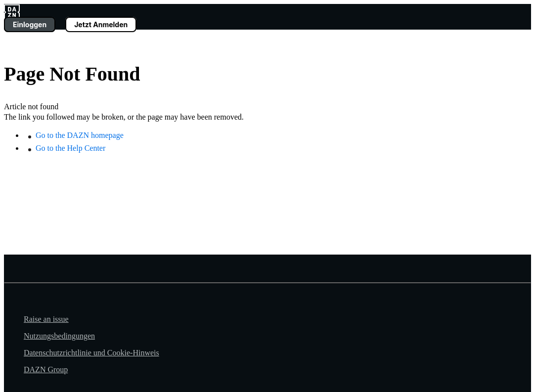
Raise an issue (46, 319)
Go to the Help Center (70, 148)
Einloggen (30, 24)
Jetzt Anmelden (101, 24)
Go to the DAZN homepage (80, 135)
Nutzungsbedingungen (59, 336)
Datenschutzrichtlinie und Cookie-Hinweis (91, 353)
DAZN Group (46, 370)
